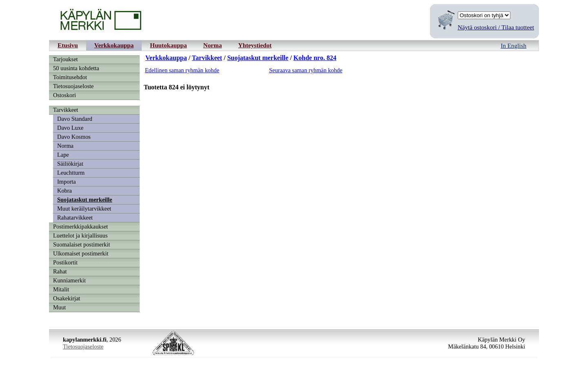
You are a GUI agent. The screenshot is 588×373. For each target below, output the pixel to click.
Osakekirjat (67, 298)
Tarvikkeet (66, 110)
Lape (63, 155)
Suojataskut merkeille (85, 200)
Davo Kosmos (74, 137)
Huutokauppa (168, 45)
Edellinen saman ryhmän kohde (182, 70)
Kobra (65, 191)
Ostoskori (65, 95)
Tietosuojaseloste (73, 86)
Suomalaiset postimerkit (82, 244)
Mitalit (61, 289)
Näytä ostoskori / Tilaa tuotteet (496, 27)
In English (513, 46)
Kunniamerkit (69, 280)
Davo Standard (75, 119)
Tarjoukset (66, 59)
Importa (67, 182)
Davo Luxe (70, 128)
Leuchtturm (71, 173)
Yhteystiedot (255, 45)
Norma (213, 45)
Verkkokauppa (114, 45)
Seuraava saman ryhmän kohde (306, 70)
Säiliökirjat (70, 164)
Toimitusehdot (70, 77)
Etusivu (68, 45)
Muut (59, 307)
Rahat (60, 271)
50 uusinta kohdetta (76, 68)
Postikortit (65, 262)
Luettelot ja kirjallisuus (80, 235)
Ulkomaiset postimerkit (81, 253)
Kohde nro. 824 (315, 58)
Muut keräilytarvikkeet (84, 209)
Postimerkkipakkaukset (80, 226)
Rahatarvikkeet (75, 218)
